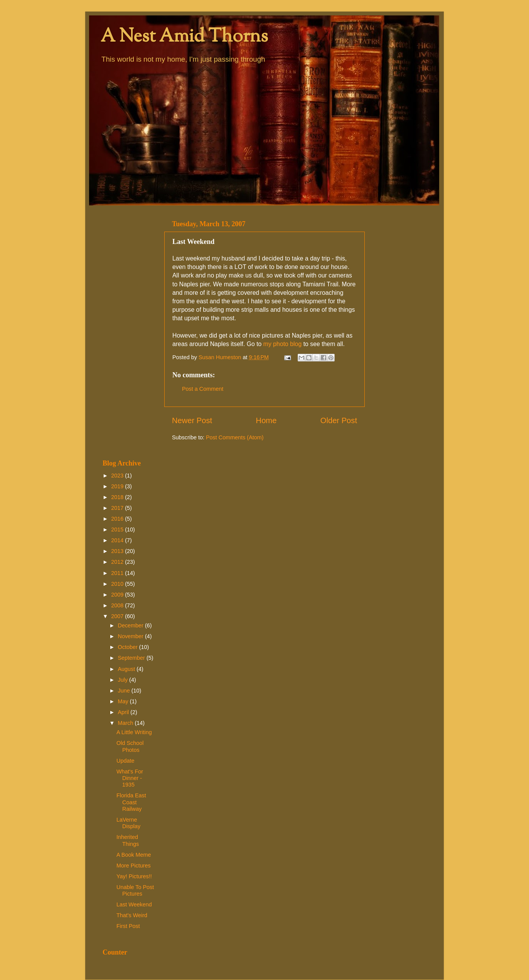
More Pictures (134, 866)
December (131, 625)
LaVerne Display (128, 823)
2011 (118, 573)
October (129, 647)
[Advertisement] (129, 332)
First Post (128, 926)
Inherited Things (128, 840)
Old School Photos (130, 746)
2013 (118, 551)
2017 (118, 508)
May (124, 701)
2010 (118, 584)
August (127, 669)
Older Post (339, 420)
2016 (118, 519)
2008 (118, 605)
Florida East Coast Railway (131, 802)
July (124, 680)
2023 (118, 476)
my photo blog (282, 344)
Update (125, 761)
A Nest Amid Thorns (184, 37)
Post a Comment (203, 389)
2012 (118, 562)
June (125, 691)
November (131, 636)
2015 (118, 530)
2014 (118, 540)
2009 (118, 595)
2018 (118, 497)
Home (266, 420)
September (132, 658)
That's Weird (132, 915)
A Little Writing (134, 732)
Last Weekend (134, 904)
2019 (118, 486)
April (124, 712)
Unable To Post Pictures (135, 890)
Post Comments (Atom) (235, 437)
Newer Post (192, 420)
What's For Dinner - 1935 (130, 778)
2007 (118, 616)
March (126, 723)
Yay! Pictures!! (134, 876)
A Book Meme (134, 855)
